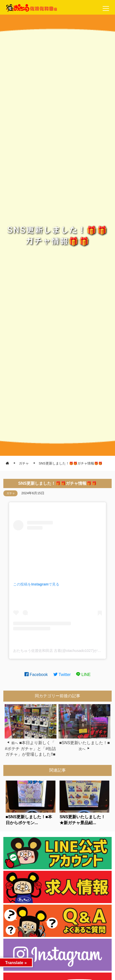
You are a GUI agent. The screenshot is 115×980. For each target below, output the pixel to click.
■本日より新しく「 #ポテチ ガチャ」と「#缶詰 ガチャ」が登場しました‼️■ (30, 749)
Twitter (62, 675)
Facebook (36, 675)
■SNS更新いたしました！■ (85, 743)
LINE (83, 675)
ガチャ (11, 493)
